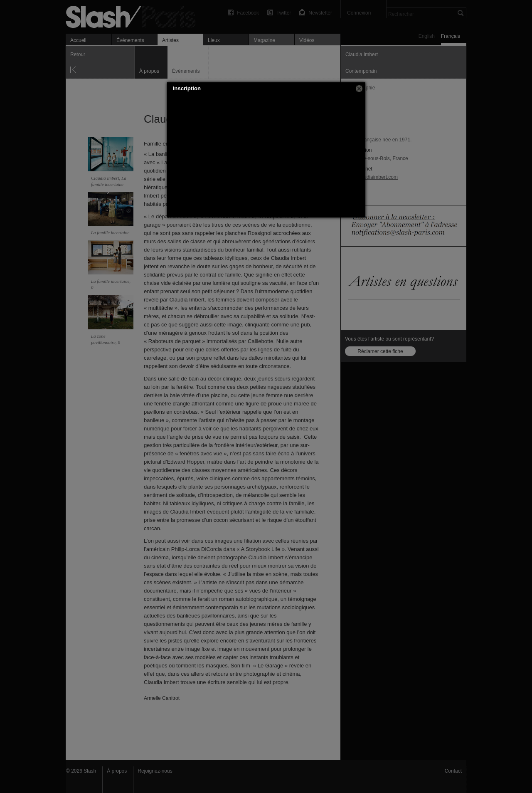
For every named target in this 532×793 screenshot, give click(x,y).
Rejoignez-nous (155, 771)
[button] (359, 89)
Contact (453, 771)
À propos (117, 771)
